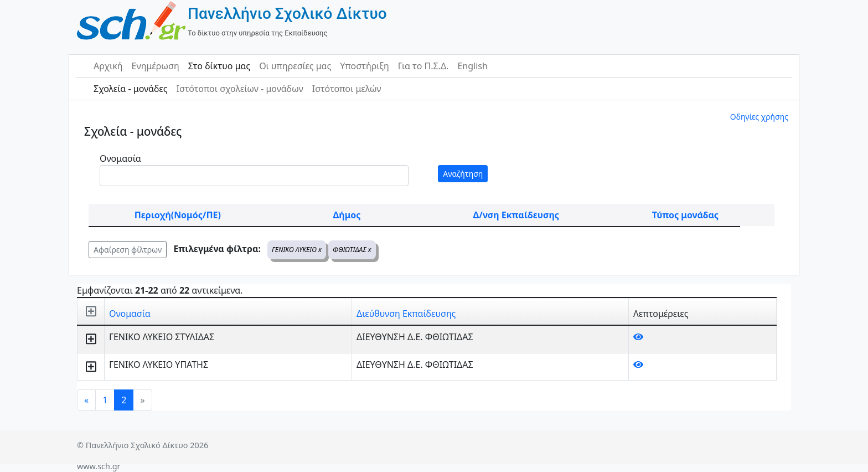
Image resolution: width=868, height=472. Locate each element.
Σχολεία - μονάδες (130, 89)
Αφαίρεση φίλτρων (128, 250)
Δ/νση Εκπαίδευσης (516, 215)
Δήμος (347, 215)
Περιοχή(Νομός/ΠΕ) (178, 215)
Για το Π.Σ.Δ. (423, 66)
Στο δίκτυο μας (219, 66)
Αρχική (108, 66)
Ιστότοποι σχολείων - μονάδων (239, 89)
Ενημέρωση (156, 66)
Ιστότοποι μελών (347, 89)
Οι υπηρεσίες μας (295, 66)
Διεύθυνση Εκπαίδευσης (406, 314)
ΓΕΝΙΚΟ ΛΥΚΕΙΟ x (297, 250)
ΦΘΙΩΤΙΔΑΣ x (352, 250)
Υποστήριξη (365, 66)
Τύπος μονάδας (685, 215)
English (472, 66)
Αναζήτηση (463, 174)
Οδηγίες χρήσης (759, 117)
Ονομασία (120, 158)
